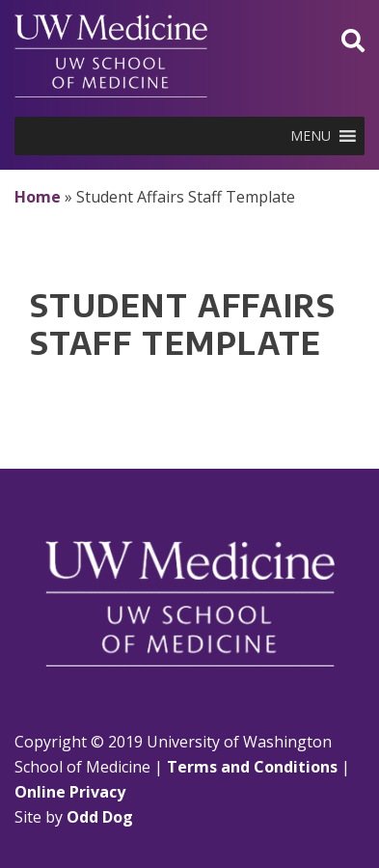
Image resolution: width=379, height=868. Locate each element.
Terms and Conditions (252, 767)
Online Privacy (70, 792)
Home (38, 197)
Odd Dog (100, 817)
